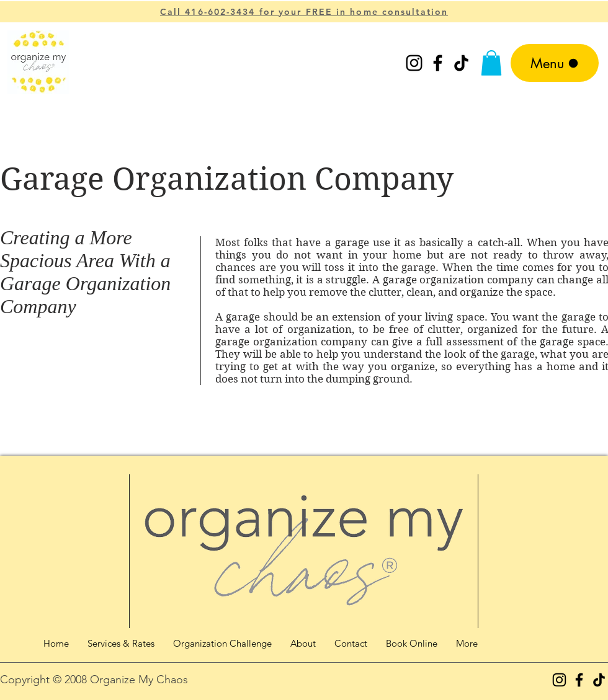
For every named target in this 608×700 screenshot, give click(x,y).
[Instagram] (414, 63)
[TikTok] (461, 63)
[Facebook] (438, 63)
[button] (491, 63)
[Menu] (555, 63)
